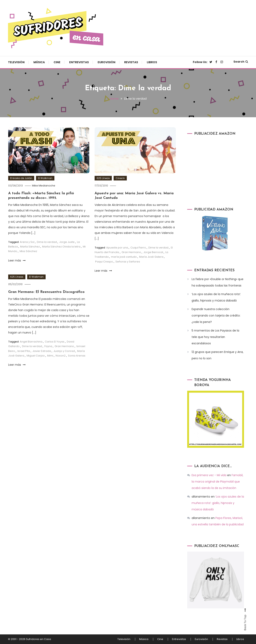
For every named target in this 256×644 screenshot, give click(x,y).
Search (241, 62)
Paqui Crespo (104, 262)
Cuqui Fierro (138, 248)
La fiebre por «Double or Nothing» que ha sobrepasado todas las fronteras (217, 282)
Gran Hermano (131, 252)
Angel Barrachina (31, 342)
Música (39, 62)
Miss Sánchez (28, 251)
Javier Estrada (42, 351)
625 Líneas (103, 178)
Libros (152, 62)
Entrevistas (79, 62)
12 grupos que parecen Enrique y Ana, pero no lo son (217, 355)
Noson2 (61, 356)
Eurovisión (106, 62)
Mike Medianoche (44, 186)
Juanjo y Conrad (64, 351)
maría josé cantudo (124, 257)
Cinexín (120, 178)
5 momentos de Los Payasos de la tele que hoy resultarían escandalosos (215, 337)
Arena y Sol (27, 242)
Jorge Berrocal (153, 252)
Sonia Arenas (77, 356)
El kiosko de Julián (21, 178)
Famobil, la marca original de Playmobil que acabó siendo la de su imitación (217, 482)
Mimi (50, 356)
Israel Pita (24, 351)
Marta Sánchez (30, 247)
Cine (57, 62)
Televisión (16, 62)
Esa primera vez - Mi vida (209, 475)
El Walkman (45, 178)
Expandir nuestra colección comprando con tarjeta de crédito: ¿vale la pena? (216, 315)
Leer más (17, 260)
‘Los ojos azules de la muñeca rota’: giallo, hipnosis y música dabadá (216, 297)
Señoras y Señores (128, 262)
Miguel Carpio (36, 356)
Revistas (131, 62)
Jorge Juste (67, 242)
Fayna (48, 346)
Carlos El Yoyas (55, 342)
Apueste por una (117, 248)
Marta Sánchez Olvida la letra (61, 247)
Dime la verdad (47, 242)
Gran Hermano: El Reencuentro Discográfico (46, 292)
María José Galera (151, 257)
